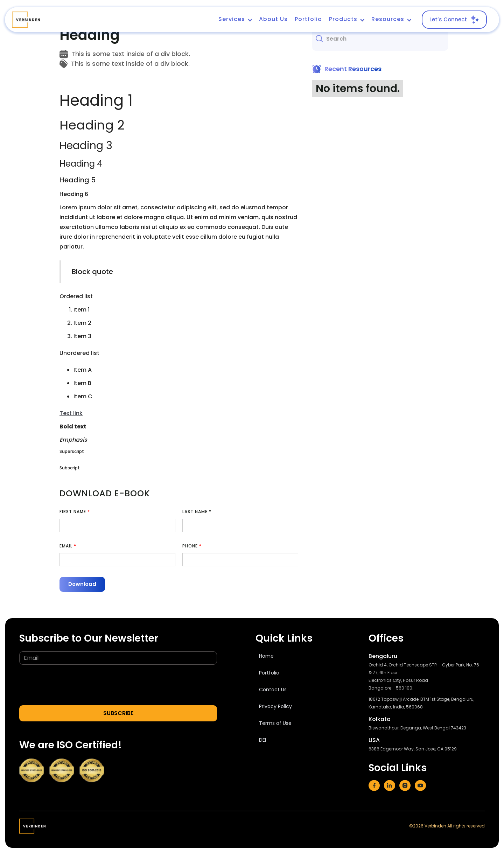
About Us (273, 19)
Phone (192, 546)
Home (266, 656)
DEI (262, 740)
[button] (235, 20)
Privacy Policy (275, 706)
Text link (71, 413)
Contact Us (273, 690)
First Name (75, 512)
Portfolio (308, 19)
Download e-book (105, 493)
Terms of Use (275, 723)
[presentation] (72, 685)
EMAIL (68, 546)
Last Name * (197, 512)
